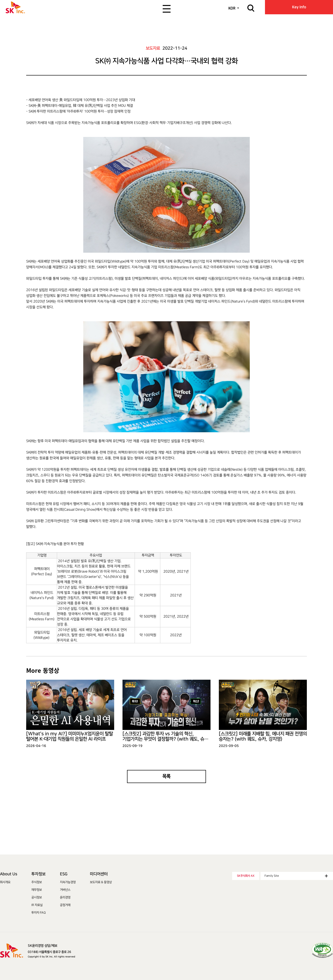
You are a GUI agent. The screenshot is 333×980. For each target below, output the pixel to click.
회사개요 (5, 882)
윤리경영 (65, 897)
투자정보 (39, 874)
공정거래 (65, 905)
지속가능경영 (68, 882)
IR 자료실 (37, 905)
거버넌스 (65, 890)
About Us (9, 874)
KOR (232, 8)
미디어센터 (99, 874)
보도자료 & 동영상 (101, 882)
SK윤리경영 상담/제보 (43, 946)
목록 (166, 776)
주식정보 (37, 882)
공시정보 (37, 897)
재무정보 (37, 890)
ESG (64, 874)
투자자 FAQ (39, 913)
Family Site (296, 876)
